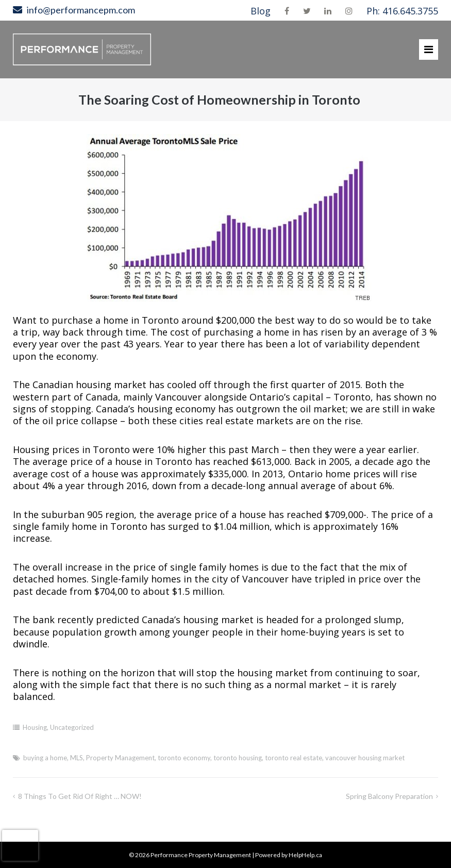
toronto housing (238, 758)
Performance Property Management (201, 855)
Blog (261, 11)
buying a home (45, 758)
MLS (77, 758)
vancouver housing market (365, 758)
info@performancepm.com (81, 10)
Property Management (120, 758)
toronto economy (184, 758)
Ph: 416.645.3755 (402, 11)
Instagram (349, 11)
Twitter (307, 11)
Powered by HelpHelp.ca (289, 855)
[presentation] (20, 845)
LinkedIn (328, 11)
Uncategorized (72, 727)
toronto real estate (294, 758)
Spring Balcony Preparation (389, 796)
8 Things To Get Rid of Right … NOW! (80, 796)
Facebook (287, 11)
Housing (35, 727)
